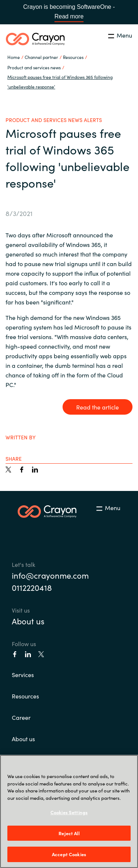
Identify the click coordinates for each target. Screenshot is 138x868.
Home (14, 57)
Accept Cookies (69, 854)
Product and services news (34, 67)
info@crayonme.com (50, 575)
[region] (69, 811)
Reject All (69, 833)
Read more (69, 16)
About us (28, 621)
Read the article (98, 407)
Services (23, 674)
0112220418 (32, 587)
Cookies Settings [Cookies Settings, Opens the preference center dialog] (69, 812)
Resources (25, 696)
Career (21, 717)
